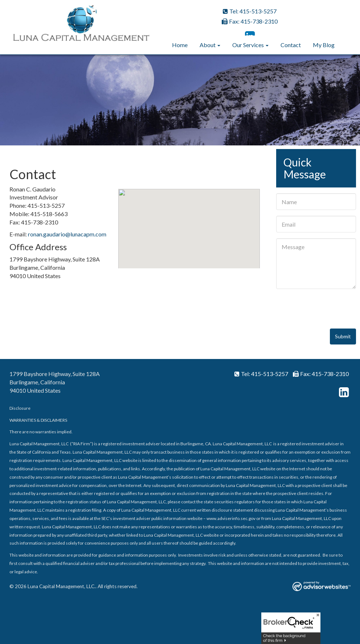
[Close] (315, 618)
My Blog (324, 45)
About (208, 45)
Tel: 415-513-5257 (250, 11)
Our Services (248, 45)
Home (180, 45)
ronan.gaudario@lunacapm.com (67, 234)
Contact (291, 45)
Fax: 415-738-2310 (250, 21)
